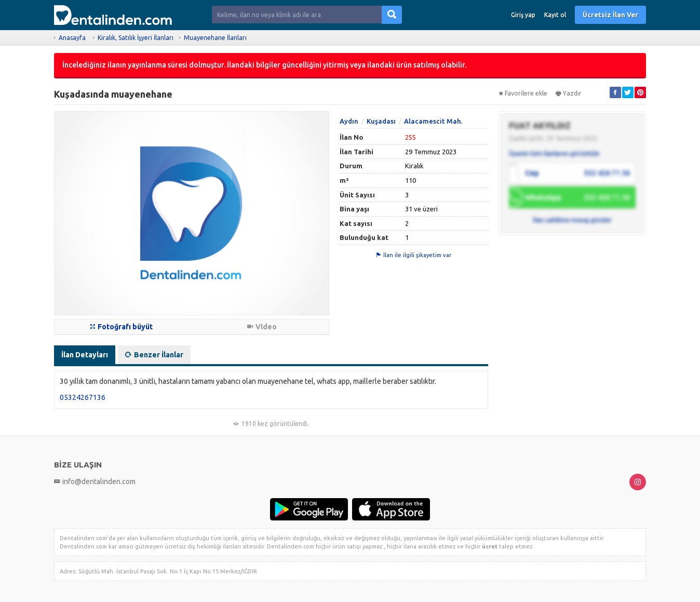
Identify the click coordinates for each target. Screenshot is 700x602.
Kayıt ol (555, 15)
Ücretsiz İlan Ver (610, 15)
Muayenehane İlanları (215, 38)
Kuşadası (381, 121)
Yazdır (569, 93)
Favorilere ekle (523, 93)
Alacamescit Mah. (433, 121)
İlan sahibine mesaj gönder (572, 220)
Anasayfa (72, 38)
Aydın (349, 121)
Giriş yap (523, 15)
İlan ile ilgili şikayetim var (414, 255)
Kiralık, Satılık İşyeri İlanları (136, 38)
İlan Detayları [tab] (85, 355)
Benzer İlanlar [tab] (154, 355)
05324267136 (83, 397)
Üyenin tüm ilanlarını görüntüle (554, 153)
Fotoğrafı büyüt (122, 327)
